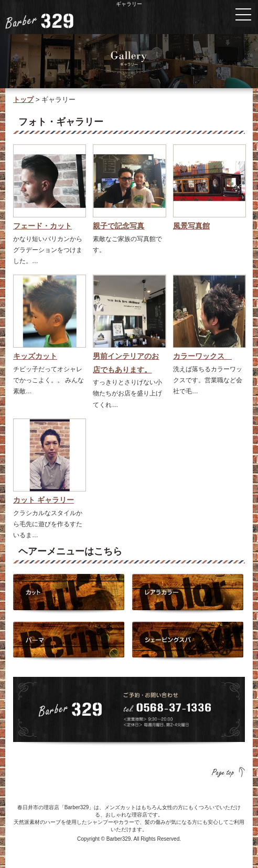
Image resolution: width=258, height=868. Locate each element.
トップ (23, 100)
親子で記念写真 (119, 226)
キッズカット (35, 356)
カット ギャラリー (44, 500)
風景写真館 (191, 226)
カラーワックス (202, 356)
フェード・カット (42, 226)
